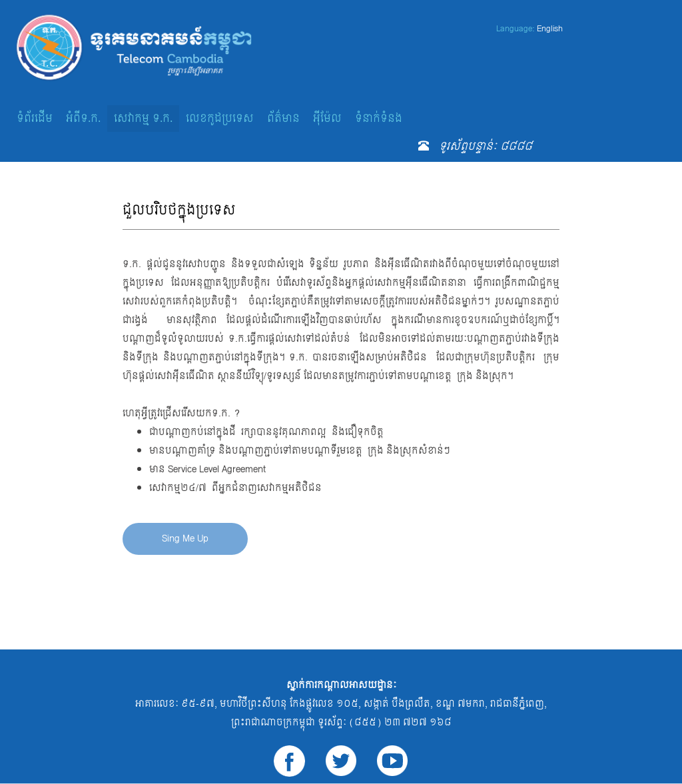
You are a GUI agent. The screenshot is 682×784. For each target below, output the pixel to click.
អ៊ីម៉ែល (327, 118)
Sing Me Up (185, 539)
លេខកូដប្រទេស (220, 118)
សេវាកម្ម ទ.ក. (143, 118)
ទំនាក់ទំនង (379, 118)
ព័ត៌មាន (283, 118)
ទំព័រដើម (35, 118)
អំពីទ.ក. (83, 118)
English (550, 29)
